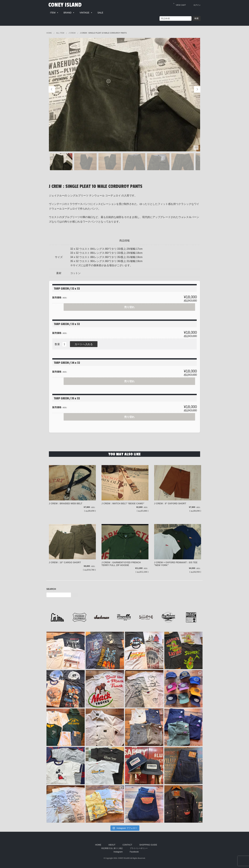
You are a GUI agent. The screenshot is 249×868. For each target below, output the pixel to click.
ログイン (197, 5)
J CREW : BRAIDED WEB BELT (68, 500)
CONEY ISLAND (65, 5)
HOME (98, 842)
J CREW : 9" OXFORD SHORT (172, 500)
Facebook (134, 849)
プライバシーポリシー (139, 845)
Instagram (118, 849)
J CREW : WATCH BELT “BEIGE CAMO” (125, 500)
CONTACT (127, 842)
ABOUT (112, 842)
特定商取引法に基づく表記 (112, 845)
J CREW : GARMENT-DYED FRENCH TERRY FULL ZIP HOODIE (123, 561)
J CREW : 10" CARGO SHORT (67, 559)
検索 (197, 18)
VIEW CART (180, 4)
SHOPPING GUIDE (148, 842)
